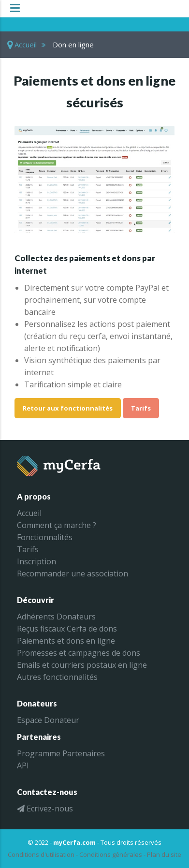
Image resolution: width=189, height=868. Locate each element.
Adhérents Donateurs (56, 617)
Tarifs (141, 408)
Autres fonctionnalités (57, 677)
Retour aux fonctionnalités (68, 408)
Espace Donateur (48, 720)
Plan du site (164, 854)
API (23, 765)
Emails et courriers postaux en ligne (82, 665)
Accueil (22, 44)
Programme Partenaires (61, 753)
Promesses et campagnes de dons (79, 653)
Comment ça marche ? (57, 525)
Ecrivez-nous (45, 809)
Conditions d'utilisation (41, 854)
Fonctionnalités (45, 537)
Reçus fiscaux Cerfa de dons (67, 629)
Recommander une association (73, 574)
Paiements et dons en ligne (66, 641)
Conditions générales (111, 854)
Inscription (36, 561)
